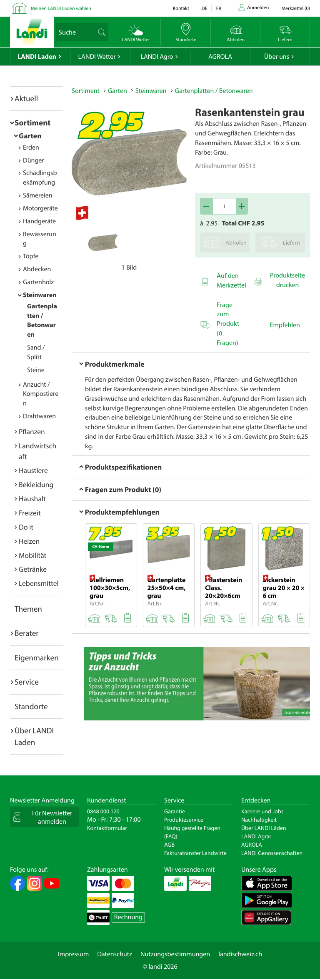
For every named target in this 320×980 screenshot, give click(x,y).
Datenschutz (115, 954)
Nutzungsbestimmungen (175, 954)
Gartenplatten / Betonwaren (214, 91)
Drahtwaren (39, 416)
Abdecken (37, 269)
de (205, 9)
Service (27, 682)
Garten (30, 136)
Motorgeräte (40, 208)
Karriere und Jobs (262, 811)
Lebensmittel (39, 583)
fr (219, 9)
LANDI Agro (157, 57)
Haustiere (33, 470)
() (296, 9)
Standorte (31, 706)
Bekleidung (36, 484)
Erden (31, 147)
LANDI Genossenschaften (272, 853)
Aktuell (26, 98)
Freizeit (30, 513)
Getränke (33, 569)
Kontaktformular (107, 828)
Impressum (73, 954)
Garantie (175, 811)
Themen (28, 609)
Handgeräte (39, 221)
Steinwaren (40, 295)
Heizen (29, 541)
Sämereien (38, 195)
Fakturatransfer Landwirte (195, 853)
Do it (26, 527)
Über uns (277, 57)
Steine (36, 370)
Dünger (34, 160)
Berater (27, 633)
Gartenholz (38, 282)
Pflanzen (32, 431)
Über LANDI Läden (264, 828)
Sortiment (32, 122)
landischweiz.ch (240, 954)
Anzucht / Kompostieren (41, 394)
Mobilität (32, 555)
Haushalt (32, 499)
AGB (169, 845)
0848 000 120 (103, 811)
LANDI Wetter (97, 57)
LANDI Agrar (256, 836)
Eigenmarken (37, 657)
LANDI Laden (37, 57)
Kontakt (181, 9)
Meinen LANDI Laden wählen (61, 9)
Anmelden (258, 8)
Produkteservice (184, 820)
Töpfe (31, 256)
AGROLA (220, 57)
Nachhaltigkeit (259, 820)
